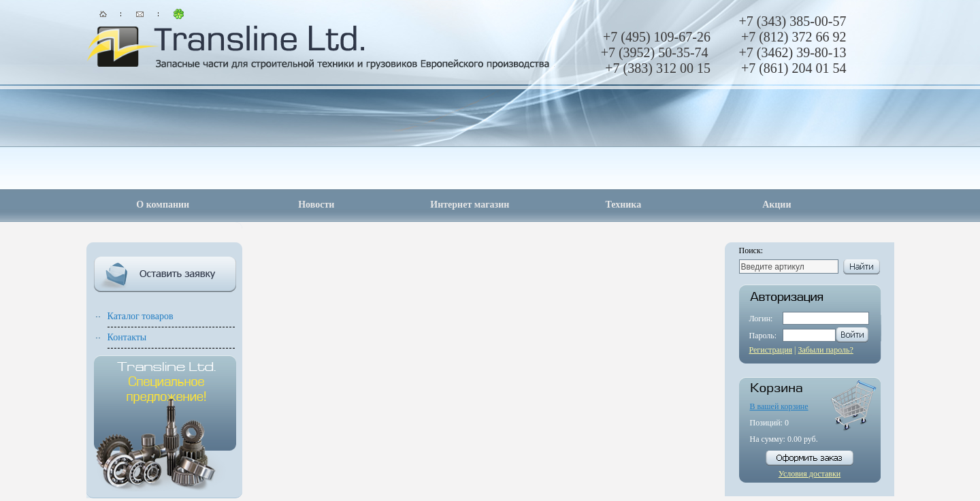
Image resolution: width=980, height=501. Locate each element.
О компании (163, 205)
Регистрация (771, 350)
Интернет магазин (470, 205)
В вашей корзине (779, 406)
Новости (316, 205)
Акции (777, 205)
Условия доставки (810, 474)
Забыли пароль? (826, 350)
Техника (623, 205)
